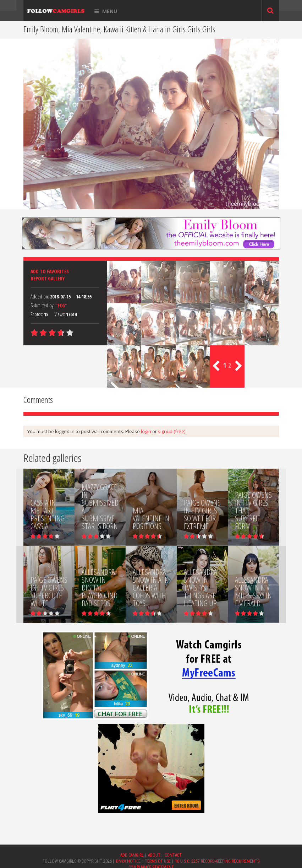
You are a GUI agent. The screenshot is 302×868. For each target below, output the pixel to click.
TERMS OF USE (158, 861)
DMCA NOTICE (128, 861)
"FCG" (61, 305)
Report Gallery (48, 278)
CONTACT (173, 855)
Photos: (37, 314)
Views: (60, 314)
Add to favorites (50, 271)
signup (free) (172, 431)
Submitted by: (42, 305)
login (146, 431)
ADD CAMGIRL (132, 855)
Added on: (40, 296)
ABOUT (154, 855)
